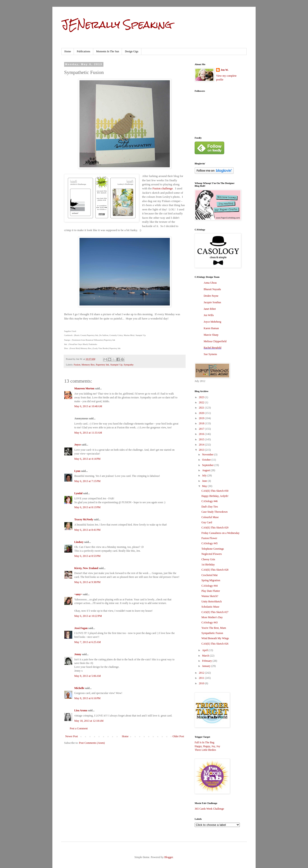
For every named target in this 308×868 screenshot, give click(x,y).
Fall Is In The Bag (204, 742)
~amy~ (78, 594)
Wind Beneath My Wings (215, 638)
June (205, 481)
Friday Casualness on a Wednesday (220, 533)
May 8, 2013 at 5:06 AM (87, 676)
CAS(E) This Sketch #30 (215, 491)
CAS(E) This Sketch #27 (215, 612)
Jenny (78, 654)
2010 (202, 683)
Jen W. (225, 70)
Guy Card (207, 522)
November (208, 455)
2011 (202, 678)
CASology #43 (210, 622)
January (207, 666)
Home (68, 51)
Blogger (169, 857)
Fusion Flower (209, 538)
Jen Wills (209, 315)
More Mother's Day (212, 617)
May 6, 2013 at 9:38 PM (87, 582)
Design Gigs (132, 51)
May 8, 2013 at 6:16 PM (87, 698)
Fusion (77, 365)
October (207, 460)
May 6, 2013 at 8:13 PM (87, 507)
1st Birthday (208, 565)
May (205, 486)
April (205, 650)
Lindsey (79, 542)
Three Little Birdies (205, 750)
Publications (83, 51)
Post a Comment (79, 728)
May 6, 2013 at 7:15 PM (87, 481)
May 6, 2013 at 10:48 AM (88, 406)
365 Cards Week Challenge (209, 809)
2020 (202, 413)
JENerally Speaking (117, 25)
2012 (202, 673)
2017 (202, 429)
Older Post (178, 736)
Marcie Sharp (211, 335)
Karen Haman (211, 328)
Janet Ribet (210, 309)
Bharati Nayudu (212, 289)
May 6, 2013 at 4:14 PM (87, 459)
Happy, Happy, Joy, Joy (207, 746)
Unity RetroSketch (212, 602)
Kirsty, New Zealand (86, 568)
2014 (202, 445)
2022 (202, 402)
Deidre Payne (211, 296)
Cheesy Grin (208, 559)
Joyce (78, 445)
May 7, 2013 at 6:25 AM (87, 642)
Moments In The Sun (108, 51)
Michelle (79, 688)
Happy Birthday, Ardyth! (215, 496)
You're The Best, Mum (214, 628)
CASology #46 (210, 501)
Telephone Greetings (213, 549)
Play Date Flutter (211, 591)
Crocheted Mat (210, 575)
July (205, 475)
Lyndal (78, 493)
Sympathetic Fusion (212, 633)
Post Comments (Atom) (92, 743)
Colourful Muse (210, 517)
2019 (202, 418)
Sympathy (129, 365)
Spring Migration (211, 580)
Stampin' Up (116, 365)
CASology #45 (210, 543)
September (208, 465)
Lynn (77, 471)
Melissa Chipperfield (215, 341)
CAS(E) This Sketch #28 (215, 570)
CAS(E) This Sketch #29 (215, 528)
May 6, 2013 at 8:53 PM (87, 556)
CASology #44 (210, 586)
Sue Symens (210, 354)
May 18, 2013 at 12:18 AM (89, 721)
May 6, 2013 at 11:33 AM (88, 433)
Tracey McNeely (84, 519)
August (206, 470)
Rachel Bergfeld (212, 348)
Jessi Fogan (81, 628)
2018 (202, 423)
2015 (202, 439)
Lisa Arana (81, 710)
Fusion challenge (163, 188)
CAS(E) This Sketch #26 (215, 644)
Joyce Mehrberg (212, 322)
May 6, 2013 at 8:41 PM (87, 530)
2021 (202, 408)
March (206, 656)
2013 (202, 450)
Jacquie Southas (212, 302)
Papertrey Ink (103, 365)
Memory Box (88, 365)
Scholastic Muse (210, 607)
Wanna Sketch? (210, 596)
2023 (202, 397)
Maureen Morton (84, 388)
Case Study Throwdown (215, 512)
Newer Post (72, 736)
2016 (202, 434)
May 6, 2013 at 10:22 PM (88, 616)
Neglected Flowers (212, 554)
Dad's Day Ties (210, 507)
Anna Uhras (210, 283)
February (207, 661)
